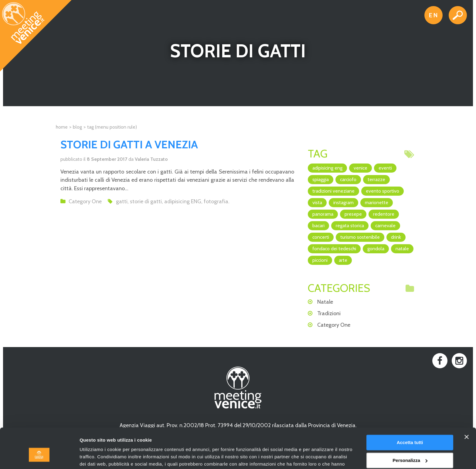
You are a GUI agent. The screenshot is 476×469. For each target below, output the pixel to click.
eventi (385, 168)
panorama (323, 214)
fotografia (216, 201)
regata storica (350, 226)
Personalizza (410, 429)
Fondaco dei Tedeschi (334, 249)
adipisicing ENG (183, 201)
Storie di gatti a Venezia (129, 144)
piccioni (320, 260)
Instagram (343, 202)
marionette (377, 202)
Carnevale (385, 226)
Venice (360, 168)
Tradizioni (329, 313)
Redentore (384, 214)
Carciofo (348, 179)
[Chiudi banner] (467, 406)
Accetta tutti (410, 412)
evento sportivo (382, 191)
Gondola (376, 249)
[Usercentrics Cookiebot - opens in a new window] (39, 457)
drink (396, 237)
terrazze (376, 179)
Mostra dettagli (96, 457)
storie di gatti (146, 201)
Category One (85, 201)
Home (62, 127)
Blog (77, 127)
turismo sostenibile (360, 237)
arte (343, 260)
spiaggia (321, 179)
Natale (402, 249)
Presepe (353, 214)
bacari (318, 226)
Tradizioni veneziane (333, 191)
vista (317, 202)
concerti (321, 237)
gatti (122, 201)
